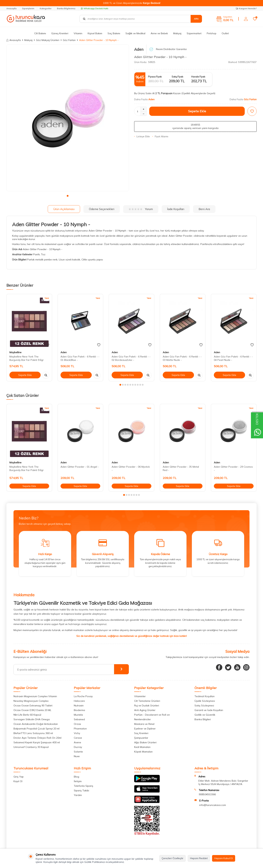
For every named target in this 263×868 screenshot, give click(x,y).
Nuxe (77, 756)
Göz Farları (69, 40)
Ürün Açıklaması (64, 209)
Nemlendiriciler (143, 719)
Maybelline (15, 352)
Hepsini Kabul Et (224, 858)
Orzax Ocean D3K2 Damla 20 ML (32, 710)
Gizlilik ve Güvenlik (205, 715)
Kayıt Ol (18, 781)
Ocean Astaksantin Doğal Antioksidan (36, 724)
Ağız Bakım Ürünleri (145, 742)
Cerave (78, 738)
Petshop (212, 33)
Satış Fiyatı (177, 77)
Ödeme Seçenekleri (102, 209)
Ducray (78, 747)
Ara (196, 19)
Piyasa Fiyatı (155, 77)
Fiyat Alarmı (160, 136)
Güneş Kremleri (60, 33)
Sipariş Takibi (81, 790)
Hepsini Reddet (199, 858)
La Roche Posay (83, 696)
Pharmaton (80, 729)
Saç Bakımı (114, 33)
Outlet (225, 33)
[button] (68, 196)
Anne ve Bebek (159, 33)
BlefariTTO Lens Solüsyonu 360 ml (33, 733)
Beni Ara (204, 209)
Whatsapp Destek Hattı (95, 8)
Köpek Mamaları (143, 752)
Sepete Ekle (197, 111)
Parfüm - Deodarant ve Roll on (152, 715)
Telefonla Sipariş (83, 786)
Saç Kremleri (141, 733)
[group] (68, 118)
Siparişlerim (28, 8)
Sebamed (79, 719)
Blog (76, 777)
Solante (78, 752)
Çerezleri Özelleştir (172, 858)
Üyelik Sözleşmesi (205, 701)
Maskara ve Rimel (144, 724)
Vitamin (78, 33)
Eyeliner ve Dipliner (145, 729)
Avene (77, 742)
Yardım (78, 795)
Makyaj (177, 33)
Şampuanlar (141, 738)
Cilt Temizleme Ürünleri (147, 701)
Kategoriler (46, 8)
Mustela (78, 715)
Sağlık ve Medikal (135, 33)
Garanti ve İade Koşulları (209, 710)
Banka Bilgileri (203, 719)
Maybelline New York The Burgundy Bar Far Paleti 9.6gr (27, 358)
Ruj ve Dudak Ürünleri (147, 706)
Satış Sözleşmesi (204, 706)
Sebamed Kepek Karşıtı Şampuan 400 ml (37, 742)
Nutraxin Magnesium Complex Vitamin (35, 696)
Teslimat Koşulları (205, 696)
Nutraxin (79, 706)
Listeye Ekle (142, 136)
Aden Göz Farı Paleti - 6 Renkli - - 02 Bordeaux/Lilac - (131, 358)
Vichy (77, 733)
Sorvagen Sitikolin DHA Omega (32, 719)
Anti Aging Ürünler (145, 710)
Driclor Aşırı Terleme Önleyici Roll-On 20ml (37, 738)
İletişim (78, 781)
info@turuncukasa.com (213, 805)
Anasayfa (11, 8)
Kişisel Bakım (95, 33)
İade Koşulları (176, 209)
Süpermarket (194, 33)
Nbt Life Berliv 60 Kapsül (27, 715)
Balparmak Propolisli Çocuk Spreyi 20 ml (36, 729)
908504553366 (207, 794)
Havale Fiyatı (198, 77)
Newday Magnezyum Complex (31, 701)
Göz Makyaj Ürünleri (48, 40)
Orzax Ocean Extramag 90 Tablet (33, 706)
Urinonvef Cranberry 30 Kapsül (31, 747)
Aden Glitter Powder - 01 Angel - (80, 467)
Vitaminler (140, 696)
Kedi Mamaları (142, 747)
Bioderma (79, 710)
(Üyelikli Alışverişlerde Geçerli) (199, 93)
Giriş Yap (19, 777)
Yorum (141, 209)
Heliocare (79, 701)
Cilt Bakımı (40, 33)
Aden (139, 49)
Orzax (77, 724)
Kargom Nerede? (246, 8)
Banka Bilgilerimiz (66, 8)
